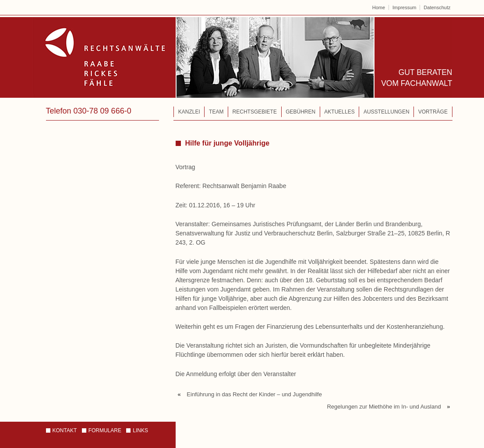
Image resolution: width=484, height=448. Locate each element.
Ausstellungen (387, 112)
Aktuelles (339, 112)
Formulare (105, 430)
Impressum (404, 7)
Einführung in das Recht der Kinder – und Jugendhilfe (254, 394)
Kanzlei (189, 112)
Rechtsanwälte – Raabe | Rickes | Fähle (203, 57)
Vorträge (433, 112)
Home (379, 7)
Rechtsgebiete (255, 112)
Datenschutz (437, 7)
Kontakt (65, 430)
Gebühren (300, 112)
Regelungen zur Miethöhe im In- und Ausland (384, 407)
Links (140, 430)
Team (216, 112)
